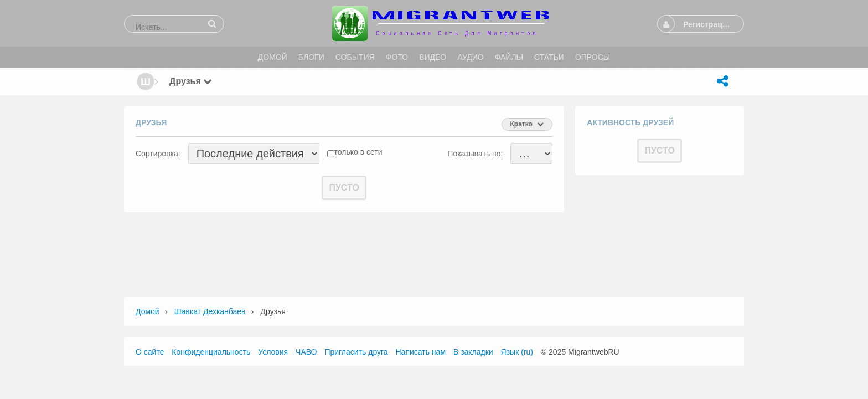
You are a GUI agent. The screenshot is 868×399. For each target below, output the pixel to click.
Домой (148, 311)
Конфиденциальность (211, 352)
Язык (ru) (517, 352)
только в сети (358, 152)
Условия (273, 352)
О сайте (150, 352)
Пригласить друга (356, 352)
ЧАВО (306, 352)
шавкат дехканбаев (210, 311)
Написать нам (421, 352)
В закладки (473, 352)
